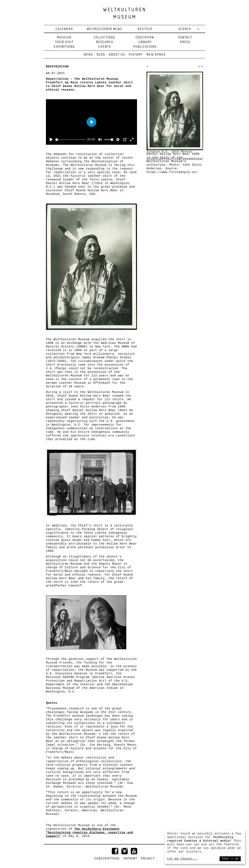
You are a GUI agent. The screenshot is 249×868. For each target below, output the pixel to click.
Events (105, 47)
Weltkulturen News (105, 29)
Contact (185, 38)
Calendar (64, 29)
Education (145, 38)
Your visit (64, 42)
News (88, 55)
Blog (101, 55)
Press (185, 42)
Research (105, 42)
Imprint (130, 859)
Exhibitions (64, 47)
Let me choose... (182, 859)
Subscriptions (107, 859)
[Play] (51, 139)
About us (117, 55)
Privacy (148, 859)
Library (145, 42)
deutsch (145, 29)
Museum (64, 38)
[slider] (71, 140)
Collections (105, 38)
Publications (145, 47)
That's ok (230, 859)
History (136, 55)
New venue (156, 55)
